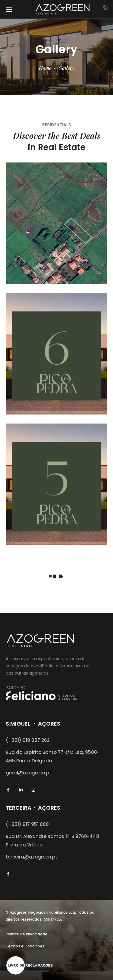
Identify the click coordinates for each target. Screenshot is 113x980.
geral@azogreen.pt (28, 773)
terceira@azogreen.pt (31, 857)
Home (45, 68)
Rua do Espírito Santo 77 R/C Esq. (45, 752)
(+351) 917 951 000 (27, 824)
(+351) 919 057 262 (28, 740)
